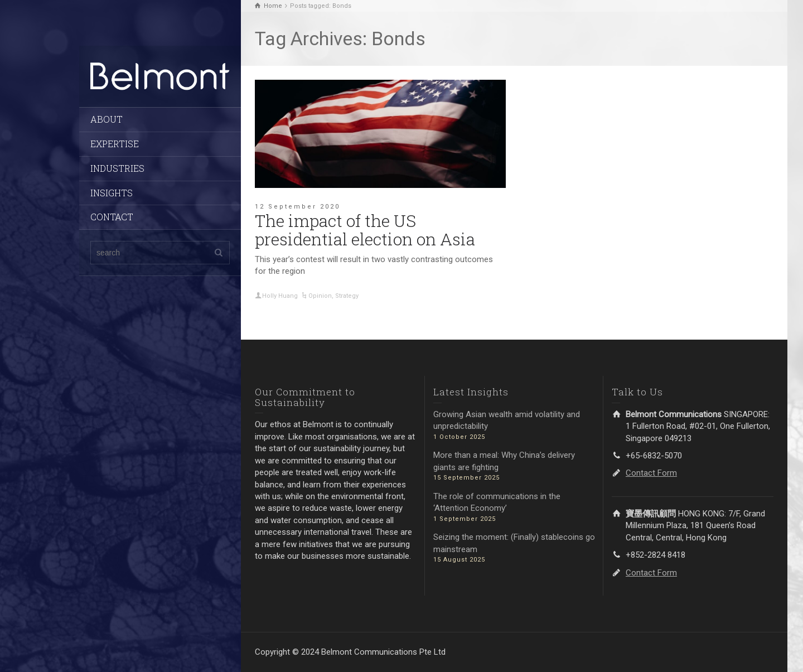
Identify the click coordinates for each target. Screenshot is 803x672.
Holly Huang (280, 296)
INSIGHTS (112, 193)
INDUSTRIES (117, 168)
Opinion (320, 296)
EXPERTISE (115, 144)
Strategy (347, 296)
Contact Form (651, 473)
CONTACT (112, 217)
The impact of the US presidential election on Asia (365, 230)
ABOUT (107, 119)
